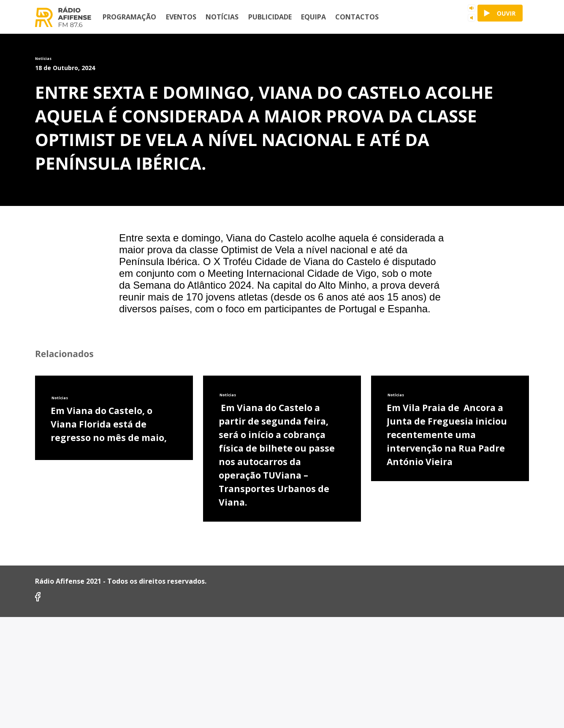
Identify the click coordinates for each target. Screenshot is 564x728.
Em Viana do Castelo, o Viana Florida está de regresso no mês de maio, (109, 610)
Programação (129, 17)
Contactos (357, 17)
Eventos (181, 17)
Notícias (222, 17)
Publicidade (270, 17)
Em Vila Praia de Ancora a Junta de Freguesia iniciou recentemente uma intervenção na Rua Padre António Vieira (447, 620)
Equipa (313, 17)
